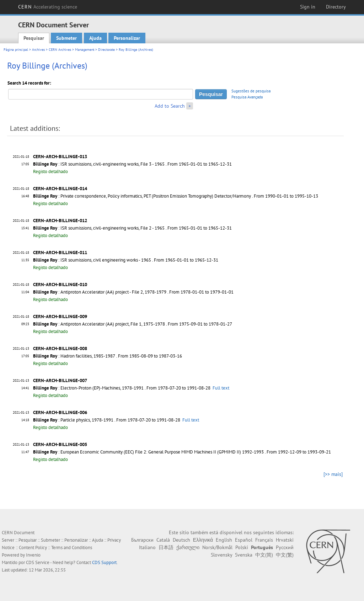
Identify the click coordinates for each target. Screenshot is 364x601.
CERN (48, 7)
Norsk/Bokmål (217, 547)
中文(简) (264, 555)
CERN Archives (60, 50)
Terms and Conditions (72, 548)
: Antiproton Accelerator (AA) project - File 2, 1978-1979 (100, 292)
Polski (242, 547)
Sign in (308, 7)
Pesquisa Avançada (247, 97)
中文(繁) (285, 555)
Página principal (16, 50)
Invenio (33, 555)
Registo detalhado (50, 171)
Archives (38, 50)
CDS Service (38, 562)
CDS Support (104, 562)
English (224, 540)
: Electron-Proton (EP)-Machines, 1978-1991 (88, 388)
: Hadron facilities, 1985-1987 (74, 356)
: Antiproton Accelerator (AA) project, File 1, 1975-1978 (99, 324)
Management (85, 50)
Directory (336, 7)
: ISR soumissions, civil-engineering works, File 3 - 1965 (99, 164)
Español (244, 540)
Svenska (244, 555)
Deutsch (181, 540)
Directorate (106, 50)
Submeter (66, 38)
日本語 (166, 547)
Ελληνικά (203, 540)
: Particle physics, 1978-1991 (73, 420)
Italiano (147, 547)
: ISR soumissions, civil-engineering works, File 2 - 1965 (99, 228)
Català (163, 540)
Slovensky (221, 555)
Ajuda (95, 38)
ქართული (188, 547)
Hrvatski (285, 540)
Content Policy (33, 548)
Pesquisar (34, 38)
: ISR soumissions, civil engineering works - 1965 (92, 260)
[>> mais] (333, 474)
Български (142, 540)
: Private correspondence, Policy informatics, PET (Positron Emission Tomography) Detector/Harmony (142, 196)
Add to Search (170, 106)
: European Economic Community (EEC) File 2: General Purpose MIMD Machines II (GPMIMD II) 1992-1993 (148, 452)
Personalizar (127, 38)
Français (264, 540)
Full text (221, 388)
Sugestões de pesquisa (251, 91)
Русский (285, 547)
